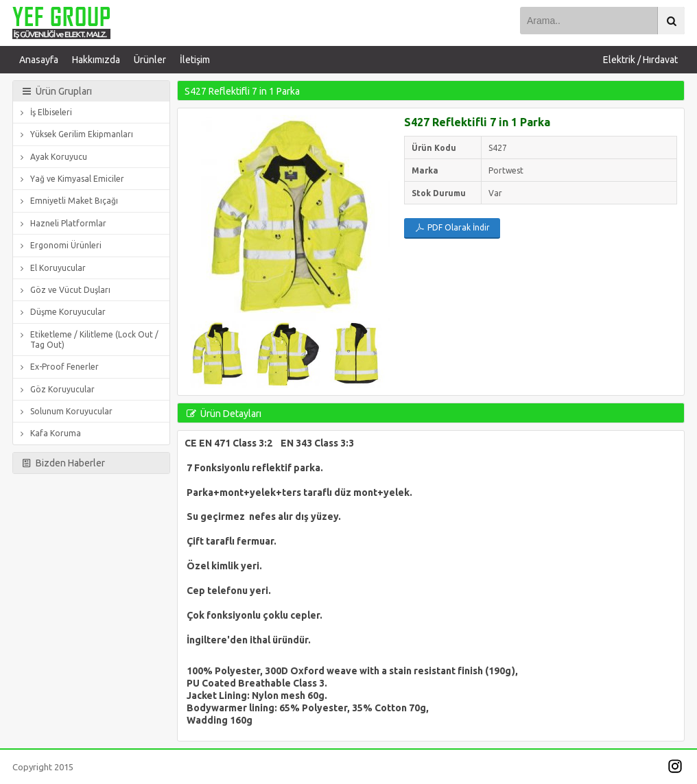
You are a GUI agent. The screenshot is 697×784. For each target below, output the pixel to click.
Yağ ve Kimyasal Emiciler (70, 179)
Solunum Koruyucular (64, 411)
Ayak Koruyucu (52, 157)
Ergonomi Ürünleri (59, 245)
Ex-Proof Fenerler (58, 367)
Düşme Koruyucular (61, 312)
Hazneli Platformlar (61, 223)
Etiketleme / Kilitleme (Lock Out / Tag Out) (87, 339)
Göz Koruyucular (56, 389)
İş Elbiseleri (44, 112)
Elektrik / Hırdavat (640, 60)
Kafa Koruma (49, 433)
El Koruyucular (51, 268)
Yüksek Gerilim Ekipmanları (75, 134)
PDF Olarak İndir (452, 227)
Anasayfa (39, 60)
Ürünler (150, 60)
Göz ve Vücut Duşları (63, 290)
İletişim (195, 60)
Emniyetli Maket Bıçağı (67, 201)
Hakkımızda (96, 60)
